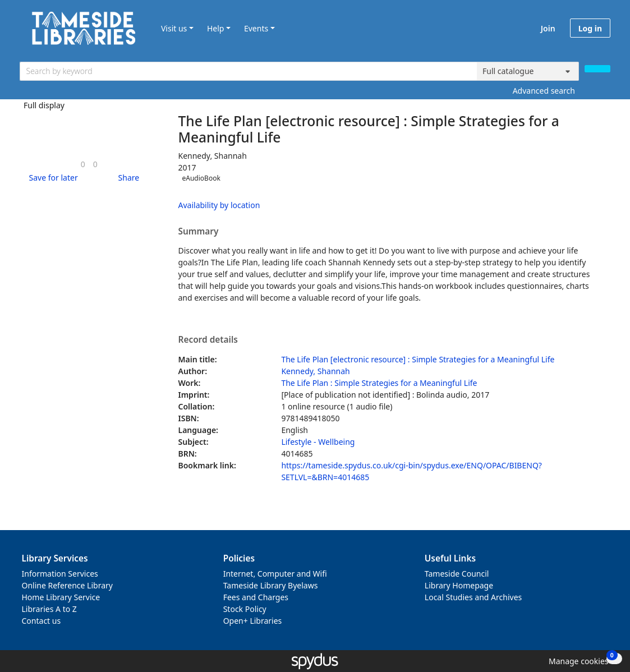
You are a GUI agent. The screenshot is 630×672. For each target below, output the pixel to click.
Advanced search (544, 91)
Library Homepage (459, 585)
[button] (52, 178)
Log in (590, 28)
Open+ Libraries (253, 621)
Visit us (174, 28)
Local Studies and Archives (473, 597)
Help (216, 28)
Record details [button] (208, 340)
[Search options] (528, 71)
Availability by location (219, 205)
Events (256, 28)
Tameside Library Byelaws (271, 585)
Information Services (60, 574)
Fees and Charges (256, 597)
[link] (83, 164)
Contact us (42, 621)
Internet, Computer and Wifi (275, 574)
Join (548, 28)
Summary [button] (199, 232)
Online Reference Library (67, 585)
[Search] (597, 69)
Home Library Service (61, 597)
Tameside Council (457, 574)
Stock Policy (245, 609)
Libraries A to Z (49, 609)
